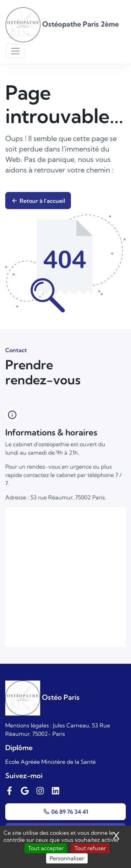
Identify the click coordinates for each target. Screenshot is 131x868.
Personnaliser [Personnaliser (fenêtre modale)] (67, 858)
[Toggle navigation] (15, 51)
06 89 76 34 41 (65, 812)
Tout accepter (46, 848)
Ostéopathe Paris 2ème (62, 24)
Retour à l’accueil (38, 201)
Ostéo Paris (42, 697)
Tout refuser (90, 848)
